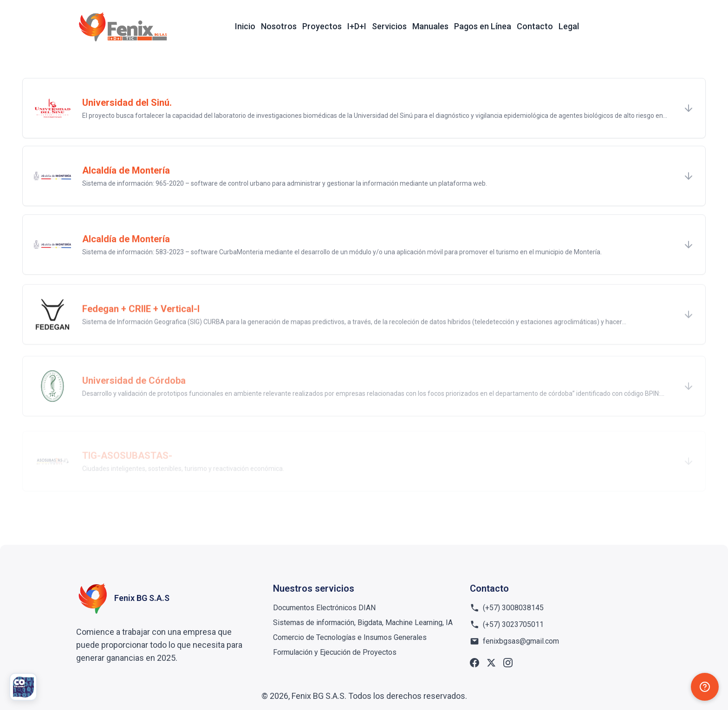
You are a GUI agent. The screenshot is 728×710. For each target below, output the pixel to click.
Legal (569, 26)
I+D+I (357, 26)
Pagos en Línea (483, 26)
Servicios (389, 26)
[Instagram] (508, 663)
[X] (491, 663)
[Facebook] (474, 663)
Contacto (535, 26)
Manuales (430, 26)
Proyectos (322, 26)
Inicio (245, 26)
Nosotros (279, 26)
